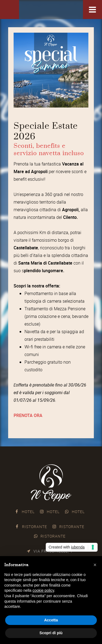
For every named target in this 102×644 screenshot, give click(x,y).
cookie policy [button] (43, 590)
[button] (95, 565)
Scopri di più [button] (51, 633)
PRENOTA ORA (28, 415)
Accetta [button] (51, 620)
